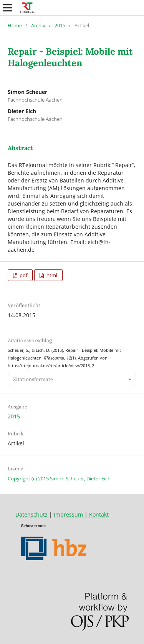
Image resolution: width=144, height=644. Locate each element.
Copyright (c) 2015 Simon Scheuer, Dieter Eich (59, 478)
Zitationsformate (33, 379)
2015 (60, 25)
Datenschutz (32, 514)
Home (15, 25)
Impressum (69, 514)
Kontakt (98, 514)
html (51, 275)
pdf (23, 275)
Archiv (38, 25)
